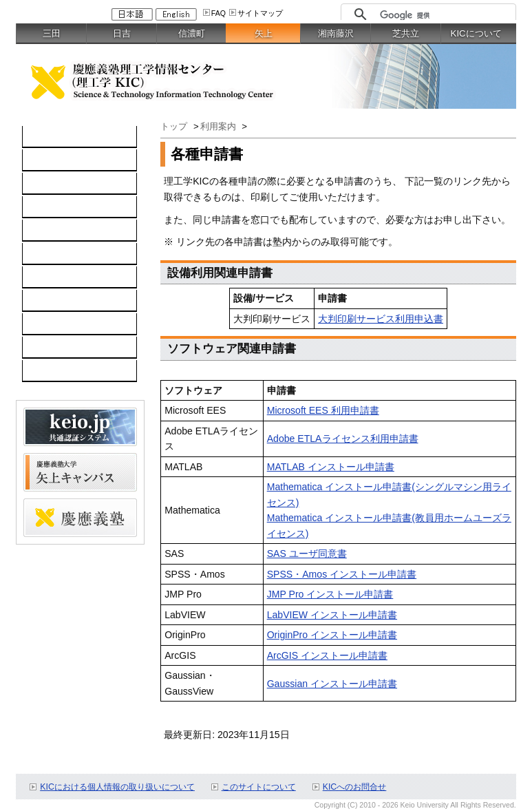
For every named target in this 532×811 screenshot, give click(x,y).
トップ (175, 126)
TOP (40, 137)
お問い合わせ (58, 301)
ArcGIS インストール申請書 (327, 655)
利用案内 (49, 277)
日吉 (122, 33)
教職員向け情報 (63, 371)
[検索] (444, 15)
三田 (52, 33)
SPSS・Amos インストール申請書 (342, 574)
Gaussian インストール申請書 (332, 684)
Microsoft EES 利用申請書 (323, 410)
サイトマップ (260, 13)
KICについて (476, 33)
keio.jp (44, 231)
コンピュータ (58, 160)
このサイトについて (259, 787)
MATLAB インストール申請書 (331, 467)
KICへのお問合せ (355, 787)
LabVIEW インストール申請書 (332, 615)
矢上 (264, 33)
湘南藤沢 (336, 33)
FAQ (219, 13)
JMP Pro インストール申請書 (330, 594)
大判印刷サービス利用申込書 (381, 319)
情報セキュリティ (68, 254)
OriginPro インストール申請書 (332, 635)
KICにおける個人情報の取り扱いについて (117, 787)
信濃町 (192, 33)
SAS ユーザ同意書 (307, 554)
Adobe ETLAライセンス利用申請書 (343, 439)
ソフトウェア (58, 207)
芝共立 (406, 33)
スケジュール (58, 324)
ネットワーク (58, 184)
